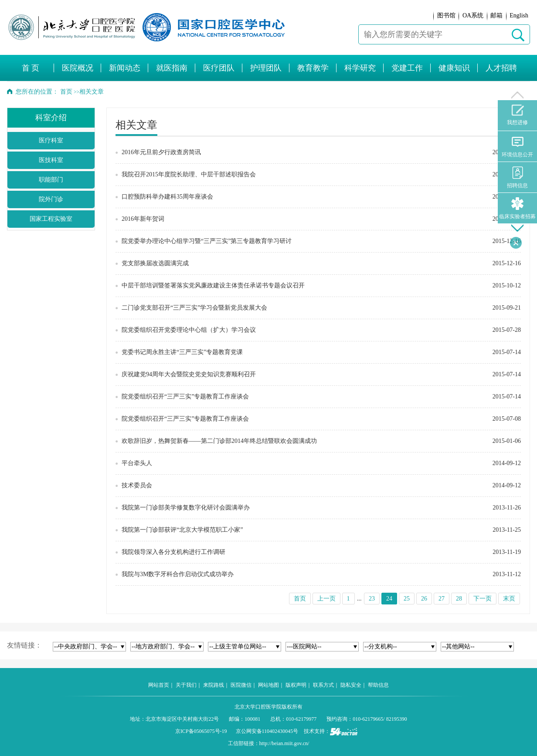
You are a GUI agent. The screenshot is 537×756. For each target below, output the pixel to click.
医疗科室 (51, 140)
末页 (509, 599)
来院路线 (214, 685)
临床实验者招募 (517, 208)
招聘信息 (517, 177)
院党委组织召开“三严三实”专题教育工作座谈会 (185, 397)
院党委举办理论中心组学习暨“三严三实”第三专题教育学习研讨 (207, 241)
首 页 (31, 68)
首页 (66, 92)
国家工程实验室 (51, 219)
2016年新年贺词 (143, 219)
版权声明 (296, 685)
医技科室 (51, 160)
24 (389, 599)
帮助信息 (378, 685)
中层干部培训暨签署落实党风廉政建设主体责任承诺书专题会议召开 (213, 285)
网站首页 (159, 685)
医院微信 (241, 685)
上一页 (326, 599)
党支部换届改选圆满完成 (155, 263)
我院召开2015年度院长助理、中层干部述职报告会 (189, 174)
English (519, 15)
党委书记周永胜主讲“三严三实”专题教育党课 (182, 352)
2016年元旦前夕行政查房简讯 (161, 152)
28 (459, 599)
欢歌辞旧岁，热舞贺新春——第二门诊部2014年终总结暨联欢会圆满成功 (219, 441)
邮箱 (496, 15)
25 (407, 599)
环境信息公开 (517, 147)
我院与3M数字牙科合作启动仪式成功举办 (178, 574)
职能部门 (51, 180)
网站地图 (268, 685)
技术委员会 (137, 485)
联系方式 (323, 685)
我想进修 (517, 115)
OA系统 (473, 15)
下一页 (483, 599)
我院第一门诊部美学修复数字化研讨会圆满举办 (186, 508)
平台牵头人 (137, 463)
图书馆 (446, 15)
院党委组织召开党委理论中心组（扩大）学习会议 (189, 330)
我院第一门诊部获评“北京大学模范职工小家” (182, 530)
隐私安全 (351, 685)
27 (442, 599)
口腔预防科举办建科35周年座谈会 (167, 197)
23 (372, 599)
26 (424, 599)
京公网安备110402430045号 (267, 731)
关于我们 (186, 685)
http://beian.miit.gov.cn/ (284, 743)
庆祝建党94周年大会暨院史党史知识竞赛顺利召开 (189, 374)
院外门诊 (51, 199)
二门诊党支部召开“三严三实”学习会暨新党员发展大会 (194, 308)
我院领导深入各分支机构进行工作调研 (173, 552)
